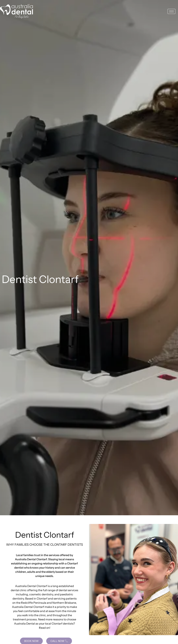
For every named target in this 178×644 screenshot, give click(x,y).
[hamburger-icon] (171, 11)
